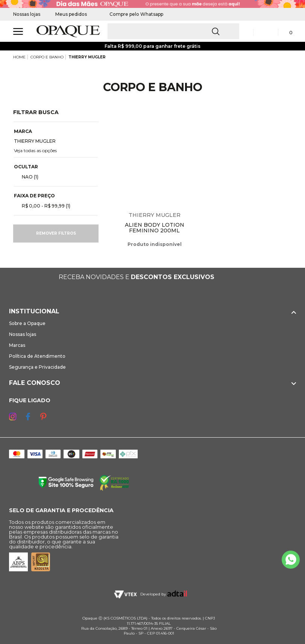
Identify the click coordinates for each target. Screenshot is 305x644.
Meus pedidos (71, 14)
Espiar (193, 120)
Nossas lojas (27, 14)
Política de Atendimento (37, 356)
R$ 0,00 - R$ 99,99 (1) (43, 206)
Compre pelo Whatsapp (133, 14)
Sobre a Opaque (27, 323)
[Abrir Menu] (18, 31)
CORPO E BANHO (47, 57)
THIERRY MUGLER (87, 57)
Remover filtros (56, 233)
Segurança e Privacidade (37, 367)
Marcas (17, 345)
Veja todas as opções (35, 150)
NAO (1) (27, 177)
